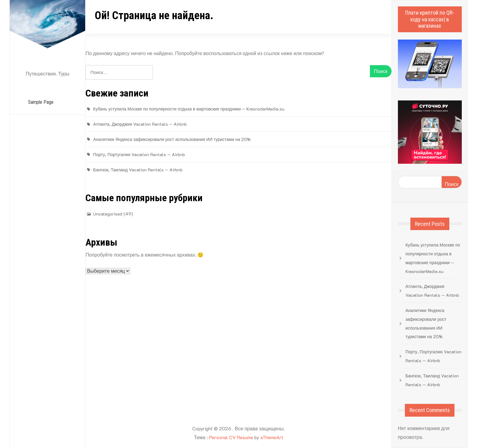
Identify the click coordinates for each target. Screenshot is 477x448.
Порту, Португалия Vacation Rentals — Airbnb (139, 154)
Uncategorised (108, 214)
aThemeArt (272, 437)
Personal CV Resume (231, 437)
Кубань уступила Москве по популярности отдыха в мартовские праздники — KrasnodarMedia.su (189, 109)
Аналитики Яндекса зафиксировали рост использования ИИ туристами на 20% (172, 139)
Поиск (451, 184)
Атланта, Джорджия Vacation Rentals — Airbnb (140, 124)
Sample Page (41, 102)
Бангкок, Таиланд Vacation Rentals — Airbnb (138, 170)
